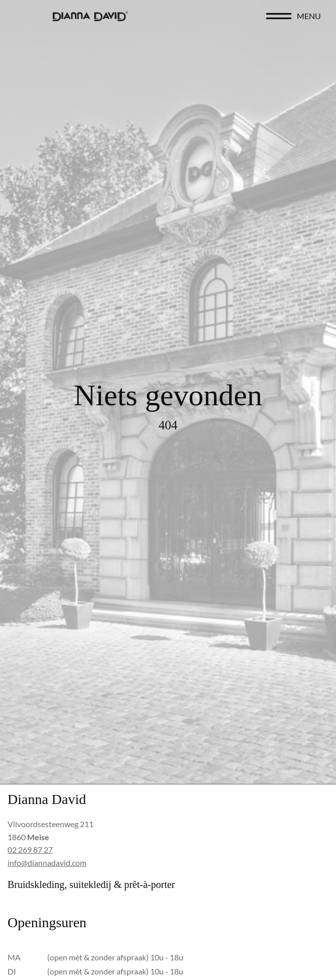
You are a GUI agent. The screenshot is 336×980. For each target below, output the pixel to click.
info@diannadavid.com (47, 863)
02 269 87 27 (30, 850)
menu (309, 16)
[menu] (279, 16)
